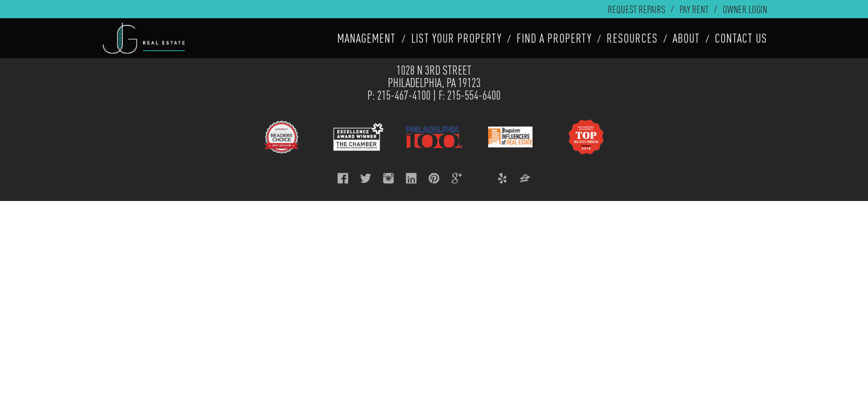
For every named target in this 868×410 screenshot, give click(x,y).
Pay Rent (694, 9)
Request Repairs (636, 9)
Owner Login (745, 9)
